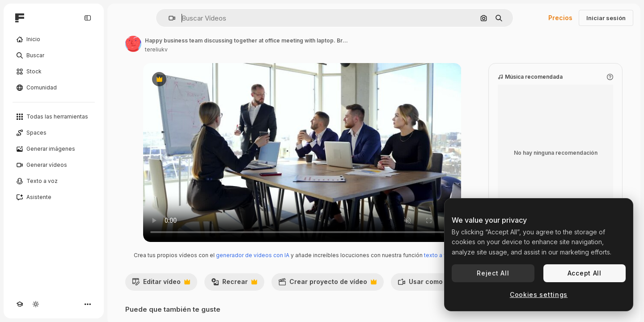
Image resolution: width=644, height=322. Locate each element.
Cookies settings (539, 294)
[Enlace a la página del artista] (133, 44)
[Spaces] (54, 133)
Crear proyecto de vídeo (327, 284)
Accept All (585, 273)
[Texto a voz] (54, 181)
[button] (168, 18)
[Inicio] (54, 39)
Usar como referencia (443, 284)
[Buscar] (54, 55)
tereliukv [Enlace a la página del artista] (156, 49)
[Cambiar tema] (36, 304)
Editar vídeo (161, 284)
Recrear (234, 284)
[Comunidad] (54, 88)
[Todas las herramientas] (54, 117)
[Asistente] (54, 197)
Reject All (493, 273)
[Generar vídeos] (54, 165)
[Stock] (54, 72)
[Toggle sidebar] (88, 18)
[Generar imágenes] (54, 149)
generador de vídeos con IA (253, 255)
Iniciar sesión (606, 18)
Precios (560, 18)
